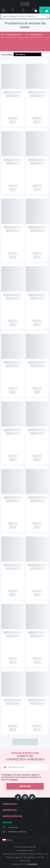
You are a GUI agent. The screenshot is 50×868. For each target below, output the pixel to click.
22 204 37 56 (13, 827)
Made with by (25, 864)
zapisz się (25, 786)
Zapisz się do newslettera (25, 757)
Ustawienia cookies (25, 850)
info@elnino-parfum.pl (17, 832)
